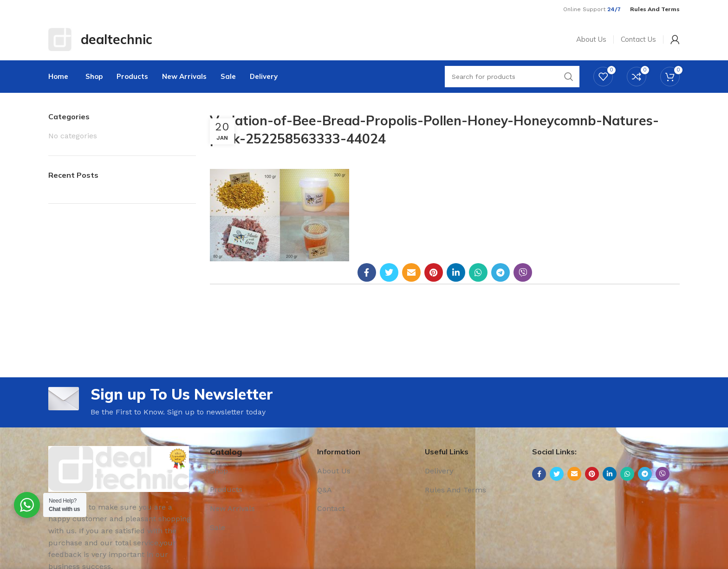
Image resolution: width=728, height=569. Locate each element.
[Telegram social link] (500, 272)
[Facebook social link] (367, 272)
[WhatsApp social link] (478, 272)
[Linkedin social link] (456, 272)
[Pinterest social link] (434, 272)
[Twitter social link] (389, 272)
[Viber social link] (523, 272)
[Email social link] (411, 272)
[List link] (257, 471)
